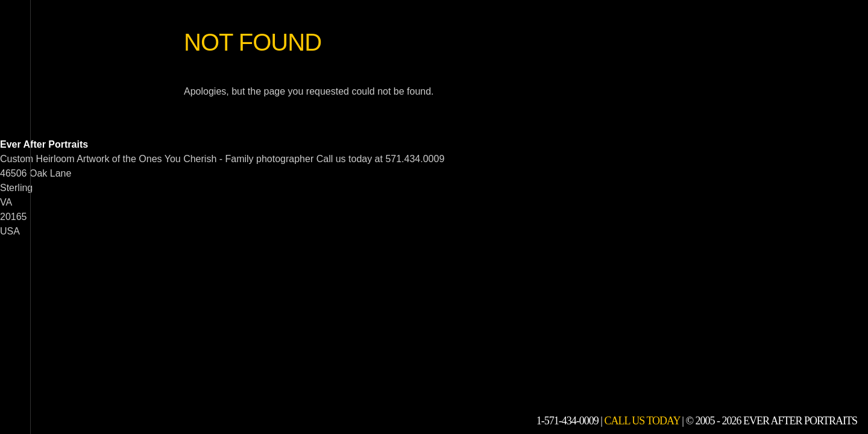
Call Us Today (642, 421)
